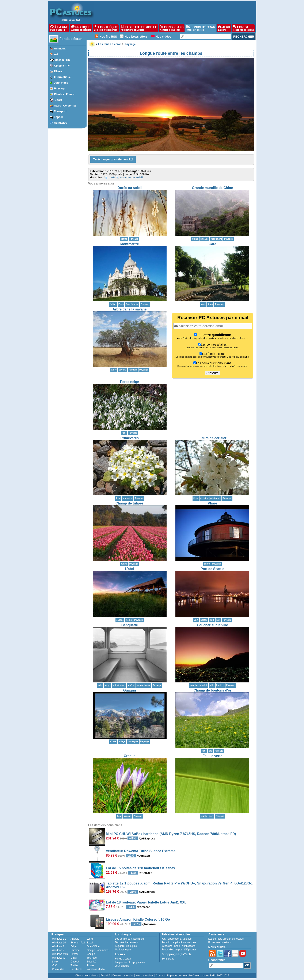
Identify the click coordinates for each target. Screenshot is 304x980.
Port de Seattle (212, 569)
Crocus (130, 756)
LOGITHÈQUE (106, 28)
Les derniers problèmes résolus (226, 939)
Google (91, 954)
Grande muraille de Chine (212, 188)
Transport (60, 111)
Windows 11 (59, 939)
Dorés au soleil (130, 188)
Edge (73, 946)
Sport (58, 100)
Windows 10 (59, 943)
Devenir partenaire (123, 976)
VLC (55, 965)
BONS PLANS (172, 28)
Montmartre (130, 244)
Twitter (74, 965)
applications (175, 939)
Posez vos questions (220, 942)
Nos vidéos (164, 37)
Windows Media (96, 969)
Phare (212, 503)
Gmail (74, 958)
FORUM (243, 28)
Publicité (105, 976)
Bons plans (168, 959)
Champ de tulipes (130, 503)
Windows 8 (58, 946)
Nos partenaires (145, 976)
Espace (59, 117)
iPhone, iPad (78, 943)
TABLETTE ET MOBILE (139, 28)
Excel (90, 943)
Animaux (60, 49)
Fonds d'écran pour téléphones (179, 950)
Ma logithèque (123, 950)
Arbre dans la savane (130, 309)
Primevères (130, 438)
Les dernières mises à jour (130, 939)
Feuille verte (212, 756)
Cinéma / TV (62, 66)
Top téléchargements (127, 942)
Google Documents (98, 950)
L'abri (130, 569)
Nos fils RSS (108, 37)
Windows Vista (60, 954)
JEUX (224, 28)
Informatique (62, 77)
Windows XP (59, 958)
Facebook (76, 969)
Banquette (130, 625)
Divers (58, 71)
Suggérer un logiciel (126, 946)
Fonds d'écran (71, 39)
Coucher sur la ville (212, 625)
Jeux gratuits (122, 966)
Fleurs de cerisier (212, 438)
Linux (55, 962)
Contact (160, 976)
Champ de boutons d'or (212, 690)
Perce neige (130, 382)
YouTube (92, 958)
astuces (187, 939)
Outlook (75, 962)
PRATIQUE (81, 28)
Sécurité (91, 962)
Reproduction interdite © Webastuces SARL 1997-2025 (198, 976)
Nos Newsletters (136, 37)
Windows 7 (58, 950)
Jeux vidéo (61, 83)
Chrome (75, 950)
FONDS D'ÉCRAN (201, 28)
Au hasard (61, 123)
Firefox (74, 954)
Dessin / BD (62, 60)
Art (56, 54)
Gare (212, 244)
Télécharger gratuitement (113, 160)
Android (75, 939)
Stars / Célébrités (65, 106)
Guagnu (130, 690)
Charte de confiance (87, 976)
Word (90, 939)
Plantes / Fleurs (64, 94)
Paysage (60, 88)
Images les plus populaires (130, 962)
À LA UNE (59, 28)
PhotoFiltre (58, 969)
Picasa (91, 965)
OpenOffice (93, 946)
